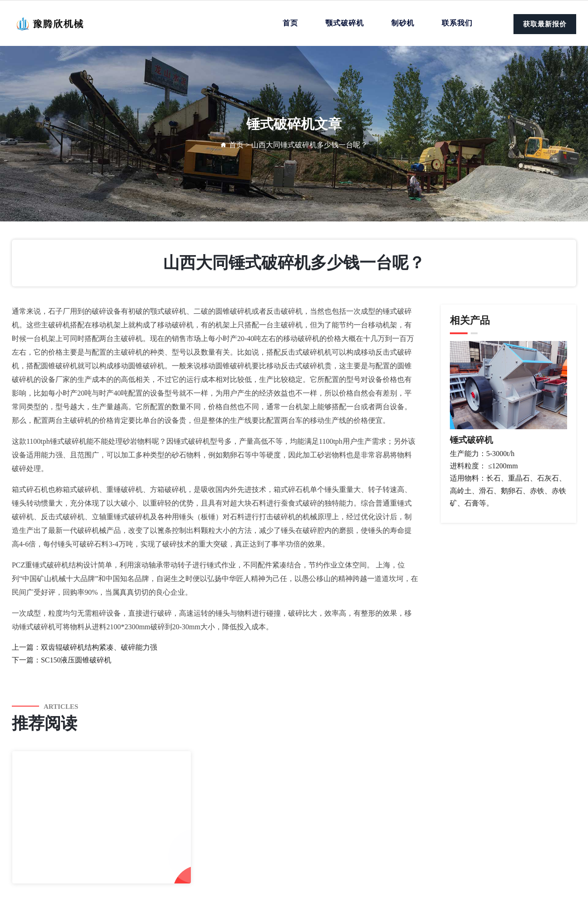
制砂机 (403, 23)
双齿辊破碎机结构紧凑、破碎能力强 (99, 647)
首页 (290, 23)
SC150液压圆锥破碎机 (76, 660)
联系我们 (457, 23)
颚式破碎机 (345, 23)
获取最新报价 (545, 24)
